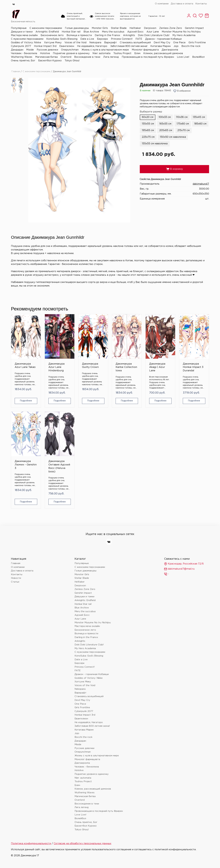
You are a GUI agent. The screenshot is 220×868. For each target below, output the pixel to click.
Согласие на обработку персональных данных (82, 844)
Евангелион (67, 46)
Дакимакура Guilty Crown (90, 366)
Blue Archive (91, 32)
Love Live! (183, 57)
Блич (137, 53)
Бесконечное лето (52, 35)
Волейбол (198, 57)
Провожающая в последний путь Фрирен (148, 57)
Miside (30, 50)
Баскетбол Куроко (50, 61)
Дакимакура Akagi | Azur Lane (157, 367)
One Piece (179, 43)
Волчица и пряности (79, 35)
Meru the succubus (113, 32)
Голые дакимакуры (77, 28)
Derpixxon (150, 28)
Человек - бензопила (24, 53)
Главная (16, 72)
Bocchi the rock (191, 46)
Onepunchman (70, 50)
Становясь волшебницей (135, 43)
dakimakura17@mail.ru (179, 569)
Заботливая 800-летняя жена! (129, 46)
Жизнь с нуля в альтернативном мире (105, 50)
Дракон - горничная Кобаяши (163, 39)
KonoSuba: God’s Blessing (62, 39)
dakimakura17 (201, 184)
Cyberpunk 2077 (21, 46)
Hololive (45, 53)
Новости (16, 578)
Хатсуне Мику (53, 43)
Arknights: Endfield (47, 32)
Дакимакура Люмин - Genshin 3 (26, 465)
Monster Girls (100, 28)
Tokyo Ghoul (72, 61)
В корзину (174, 169)
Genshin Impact (194, 28)
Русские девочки (47, 50)
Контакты (201, 4)
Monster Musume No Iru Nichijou (181, 32)
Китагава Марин (161, 46)
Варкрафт (111, 43)
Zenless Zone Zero (171, 28)
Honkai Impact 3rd (45, 46)
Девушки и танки (22, 32)
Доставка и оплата (182, 4)
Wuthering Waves (22, 57)
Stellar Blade (119, 28)
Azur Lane (153, 32)
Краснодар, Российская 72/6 (184, 564)
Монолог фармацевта (145, 50)
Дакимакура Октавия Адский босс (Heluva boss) (59, 466)
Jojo (176, 46)
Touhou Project (122, 53)
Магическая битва (46, 57)
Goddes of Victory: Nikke (26, 43)
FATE (139, 39)
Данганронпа (170, 50)
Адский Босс (135, 32)
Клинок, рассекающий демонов (163, 53)
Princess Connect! (122, 39)
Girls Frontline (197, 43)
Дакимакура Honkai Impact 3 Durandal (193, 367)
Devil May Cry (162, 43)
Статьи (15, 582)
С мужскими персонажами (27, 39)
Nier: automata (101, 53)
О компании (162, 4)
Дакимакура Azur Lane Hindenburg (56, 367)
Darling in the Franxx (107, 35)
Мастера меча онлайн (24, 35)
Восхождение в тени (87, 57)
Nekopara (95, 43)
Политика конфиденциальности (31, 844)
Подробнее (26, 401)
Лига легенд (111, 57)
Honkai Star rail (71, 32)
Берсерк (103, 39)
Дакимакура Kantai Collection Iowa (126, 367)
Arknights (129, 35)
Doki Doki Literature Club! (154, 35)
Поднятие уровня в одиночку (71, 53)
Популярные (19, 28)
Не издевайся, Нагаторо (92, 46)
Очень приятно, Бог (23, 61)
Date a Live (87, 39)
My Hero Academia (184, 35)
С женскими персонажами (46, 28)
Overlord (66, 57)
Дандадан (17, 50)
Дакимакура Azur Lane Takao (25, 366)
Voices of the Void (75, 43)
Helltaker (135, 28)
